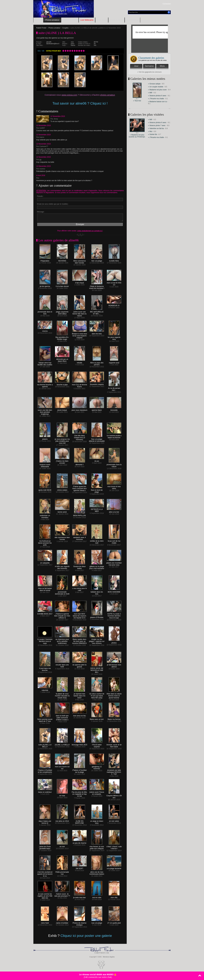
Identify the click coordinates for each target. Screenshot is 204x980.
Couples (65, 28)
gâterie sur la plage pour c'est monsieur (97, 567)
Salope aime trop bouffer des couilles (45, 363)
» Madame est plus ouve (157, 90)
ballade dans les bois (97, 592)
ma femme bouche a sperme (45, 385)
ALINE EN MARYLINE (80, 821)
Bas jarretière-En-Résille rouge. (62, 337)
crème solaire (62, 489)
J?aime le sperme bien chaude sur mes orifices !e (62, 615)
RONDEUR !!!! (114, 305)
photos (114, 642)
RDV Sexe (102, 20)
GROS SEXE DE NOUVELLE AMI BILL (97, 670)
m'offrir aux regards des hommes (62, 567)
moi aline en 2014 (62, 820)
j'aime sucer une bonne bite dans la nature (79, 313)
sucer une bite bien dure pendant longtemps (45, 411)
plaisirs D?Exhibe (97, 617)
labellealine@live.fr (53, 44)
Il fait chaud (79, 282)
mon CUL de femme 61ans (80, 385)
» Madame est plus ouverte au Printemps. (137, 136)
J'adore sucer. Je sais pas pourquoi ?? (62, 894)
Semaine (149, 66)
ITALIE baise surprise (97, 745)
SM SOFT (79, 868)
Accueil (38, 20)
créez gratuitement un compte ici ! (90, 231)
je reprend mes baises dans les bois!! (80, 695)
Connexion (167, 4)
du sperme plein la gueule (79, 665)
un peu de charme (79, 842)
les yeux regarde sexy (114, 337)
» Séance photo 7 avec (157, 125)
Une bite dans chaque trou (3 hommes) (79, 437)
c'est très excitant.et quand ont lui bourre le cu (45, 873)
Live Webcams (87, 20)
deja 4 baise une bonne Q (45, 821)
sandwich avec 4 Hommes (79, 538)
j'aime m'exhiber (62, 922)
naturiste (45, 689)
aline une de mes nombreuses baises (97, 872)
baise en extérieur (45, 791)
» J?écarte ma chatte (156, 99)
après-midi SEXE (45, 489)
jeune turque (62, 409)
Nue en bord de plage (97, 490)
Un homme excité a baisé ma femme (114, 436)
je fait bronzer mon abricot (114, 665)
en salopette (45, 562)
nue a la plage (97, 922)
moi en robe (97, 897)
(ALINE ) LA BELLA (62, 744)
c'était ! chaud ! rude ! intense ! (114, 847)
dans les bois (97, 333)
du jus (97, 460)
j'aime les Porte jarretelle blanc (45, 847)
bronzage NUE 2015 (80, 744)
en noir (62, 846)
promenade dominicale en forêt (62, 592)
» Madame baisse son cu (157, 102)
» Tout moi (137, 101)
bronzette (114, 409)
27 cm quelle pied (114, 922)
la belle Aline (114, 260)
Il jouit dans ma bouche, (45, 669)
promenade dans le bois (45, 312)
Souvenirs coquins (97, 384)
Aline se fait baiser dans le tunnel (45, 589)
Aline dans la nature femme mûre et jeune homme (114, 695)
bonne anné (62, 511)
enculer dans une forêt (62, 665)
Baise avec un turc (97, 718)
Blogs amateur (116, 20)
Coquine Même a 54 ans (114, 796)
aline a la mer (114, 511)
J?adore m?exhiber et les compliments (45, 770)
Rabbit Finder (41, 28)
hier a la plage (97, 260)
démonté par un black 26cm (62, 359)
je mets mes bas (79, 897)
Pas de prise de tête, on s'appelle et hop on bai (79, 793)
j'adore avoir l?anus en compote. (97, 792)
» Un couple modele (156, 87)
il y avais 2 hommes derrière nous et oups (45, 641)
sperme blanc (97, 409)
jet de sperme (45, 286)
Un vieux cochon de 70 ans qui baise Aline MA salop (97, 695)
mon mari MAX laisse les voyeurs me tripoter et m (79, 615)
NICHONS (62, 260)
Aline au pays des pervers (97, 363)
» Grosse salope (154, 84)
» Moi (150, 131)
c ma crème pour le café (80, 589)
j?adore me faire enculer (62, 461)
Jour (136, 66)
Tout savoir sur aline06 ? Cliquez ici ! (80, 103)
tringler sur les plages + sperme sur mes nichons (97, 641)
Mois (162, 66)
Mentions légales (109, 957)
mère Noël (45, 922)
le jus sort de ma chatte (114, 541)
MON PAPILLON (79, 515)
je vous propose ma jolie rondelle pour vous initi (62, 440)
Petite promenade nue (62, 872)
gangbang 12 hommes (97, 767)
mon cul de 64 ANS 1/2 (114, 283)
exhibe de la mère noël (97, 541)
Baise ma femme (114, 718)
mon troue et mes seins (114, 487)
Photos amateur (52, 20)
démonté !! (80, 464)
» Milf (150, 93)
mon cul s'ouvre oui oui (62, 767)
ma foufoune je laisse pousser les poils (45, 542)
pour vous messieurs (80, 409)
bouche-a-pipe (62, 384)
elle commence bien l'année (62, 538)
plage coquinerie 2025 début (62, 312)
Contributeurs (132, 20)
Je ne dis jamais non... (114, 388)
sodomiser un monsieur (45, 516)
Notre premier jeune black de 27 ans (45, 719)
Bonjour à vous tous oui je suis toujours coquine (79, 335)
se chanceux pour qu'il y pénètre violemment (62, 641)
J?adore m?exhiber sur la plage (80, 770)
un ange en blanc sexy (97, 821)
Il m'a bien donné (62, 286)
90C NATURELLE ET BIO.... (97, 312)
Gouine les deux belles (80, 567)
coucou (45, 330)
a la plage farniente (114, 868)
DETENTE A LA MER (97, 510)
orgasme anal (114, 362)
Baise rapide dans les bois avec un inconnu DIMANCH (79, 641)
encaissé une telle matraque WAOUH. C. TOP (114, 771)
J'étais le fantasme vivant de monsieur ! (97, 287)
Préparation (45, 260)
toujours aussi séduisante (45, 465)
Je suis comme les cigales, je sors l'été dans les (45, 895)
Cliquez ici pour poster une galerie (86, 936)
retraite (80, 362)
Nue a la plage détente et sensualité (97, 439)
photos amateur (107, 95)
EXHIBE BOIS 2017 (45, 613)
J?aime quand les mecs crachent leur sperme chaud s (79, 488)
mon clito (114, 897)
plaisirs (45, 438)
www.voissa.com (69, 95)
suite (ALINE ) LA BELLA (45, 745)
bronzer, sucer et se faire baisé (114, 745)
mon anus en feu (79, 715)
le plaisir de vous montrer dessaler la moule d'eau (62, 695)
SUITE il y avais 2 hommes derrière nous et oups (114, 615)
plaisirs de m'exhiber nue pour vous (114, 563)
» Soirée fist (153, 134)
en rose (62, 795)
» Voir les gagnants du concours (150, 72)
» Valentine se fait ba (156, 128)
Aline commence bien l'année (80, 261)
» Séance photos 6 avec (157, 96)
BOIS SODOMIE (114, 591)
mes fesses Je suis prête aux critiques (97, 847)
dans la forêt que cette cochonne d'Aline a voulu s (62, 717)
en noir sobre (114, 820)
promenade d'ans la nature (114, 465)
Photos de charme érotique (79, 923)
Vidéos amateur (70, 20)
